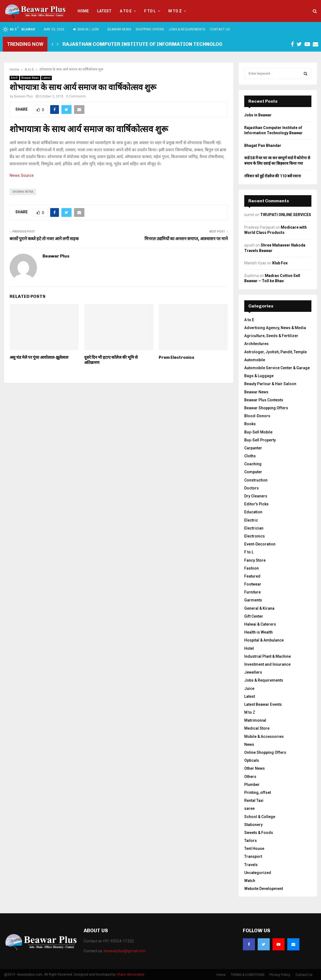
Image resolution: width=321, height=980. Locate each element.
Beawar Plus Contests (264, 400)
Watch (250, 881)
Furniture (252, 592)
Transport (253, 856)
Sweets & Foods (259, 833)
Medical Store (257, 728)
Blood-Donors (257, 416)
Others (250, 777)
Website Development (264, 889)
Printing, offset (258, 793)
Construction (256, 480)
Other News (255, 768)
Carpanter (253, 448)
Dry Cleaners (256, 496)
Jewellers (253, 672)
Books (250, 424)
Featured (252, 576)
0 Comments (76, 96)
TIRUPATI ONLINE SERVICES (286, 215)
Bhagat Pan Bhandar (263, 145)
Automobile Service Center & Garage (277, 368)
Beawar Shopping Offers (266, 408)
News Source (22, 175)
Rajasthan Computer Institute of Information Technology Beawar (155, 44)
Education (253, 512)
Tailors (251, 841)
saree (249, 808)
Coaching (253, 464)
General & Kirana (259, 608)
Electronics (255, 536)
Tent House (254, 849)
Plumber (252, 785)
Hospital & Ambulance (264, 640)
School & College (260, 817)
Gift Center (254, 616)
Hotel (249, 648)
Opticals (252, 760)
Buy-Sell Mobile (258, 432)
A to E (126, 11)
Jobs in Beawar (258, 115)
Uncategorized (258, 873)
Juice (249, 688)
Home (83, 11)
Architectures (256, 344)
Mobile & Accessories (264, 737)
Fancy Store (255, 560)
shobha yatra (23, 192)
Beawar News (119, 29)
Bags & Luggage (259, 376)
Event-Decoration (260, 544)
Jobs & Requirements (187, 29)
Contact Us (220, 29)
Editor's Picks (256, 504)
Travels (251, 865)
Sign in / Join (86, 29)
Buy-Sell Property (260, 440)
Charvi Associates (130, 975)
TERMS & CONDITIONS (248, 975)
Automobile (255, 360)
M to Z (175, 11)
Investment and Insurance (267, 664)
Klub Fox (280, 263)
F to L (150, 11)
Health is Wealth (258, 632)
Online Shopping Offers (265, 752)
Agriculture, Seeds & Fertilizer (271, 336)
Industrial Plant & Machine (268, 656)
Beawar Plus (23, 96)
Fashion (252, 568)
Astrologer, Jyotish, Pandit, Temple (275, 352)
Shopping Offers (150, 29)
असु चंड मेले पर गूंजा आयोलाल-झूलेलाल (39, 357)
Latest (104, 11)
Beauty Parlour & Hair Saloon (270, 384)
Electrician (254, 528)
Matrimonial (255, 720)
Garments (253, 600)
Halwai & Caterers (260, 624)
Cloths (250, 456)
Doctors (252, 488)
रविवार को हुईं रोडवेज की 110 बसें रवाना (273, 176)
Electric (251, 520)
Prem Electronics (177, 357)
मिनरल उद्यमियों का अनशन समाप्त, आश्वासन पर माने (186, 239)
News (249, 744)
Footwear (253, 584)
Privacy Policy (280, 975)
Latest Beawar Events (263, 704)
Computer (253, 472)
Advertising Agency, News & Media (275, 328)
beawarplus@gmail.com (125, 951)
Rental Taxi (254, 800)
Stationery (253, 825)
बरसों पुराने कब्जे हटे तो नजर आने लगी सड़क (44, 239)
